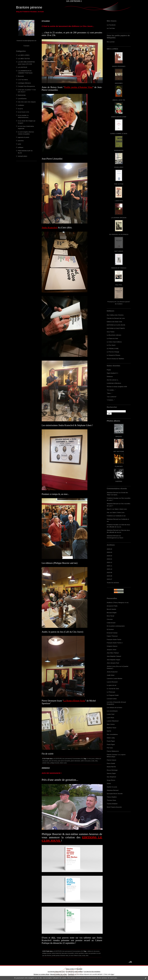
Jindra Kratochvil (112, 672)
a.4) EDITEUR (22, 67)
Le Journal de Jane (113, 689)
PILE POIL (119, 285)
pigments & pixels (24, 137)
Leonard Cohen (112, 699)
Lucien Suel (111, 714)
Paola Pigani (111, 741)
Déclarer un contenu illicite (41, 974)
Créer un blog (70, 969)
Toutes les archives (113, 583)
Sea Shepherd (111, 777)
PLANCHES (119, 466)
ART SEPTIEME (119, 451)
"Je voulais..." (111, 390)
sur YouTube (111, 28)
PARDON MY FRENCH (119, 268)
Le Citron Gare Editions (114, 342)
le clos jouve (91, 759)
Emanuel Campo (112, 633)
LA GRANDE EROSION (119, 218)
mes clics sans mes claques (27, 102)
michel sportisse (79, 953)
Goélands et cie (121, 516)
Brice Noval (110, 616)
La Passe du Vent (112, 338)
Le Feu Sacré (111, 345)
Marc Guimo (111, 724)
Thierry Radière (112, 797)
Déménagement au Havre (115, 538)
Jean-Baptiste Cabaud (114, 656)
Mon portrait (111, 42)
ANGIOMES (119, 83)
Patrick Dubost (111, 760)
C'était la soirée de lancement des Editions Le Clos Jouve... (68, 26)
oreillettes (21, 105)
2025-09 (109, 572)
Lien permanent (67, 759)
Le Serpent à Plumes (113, 355)
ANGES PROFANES (119, 66)
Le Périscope (111, 692)
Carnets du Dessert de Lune (116, 318)
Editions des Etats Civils (114, 322)
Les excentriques (112, 711)
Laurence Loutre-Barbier (115, 678)
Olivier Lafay (111, 738)
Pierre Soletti (111, 763)
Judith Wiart (111, 675)
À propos (26, 46)
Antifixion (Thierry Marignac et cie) (118, 602)
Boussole (21, 76)
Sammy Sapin (111, 773)
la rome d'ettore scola (75, 955)
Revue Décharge (112, 770)
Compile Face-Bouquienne (26, 86)
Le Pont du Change (113, 352)
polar (20, 144)
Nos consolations (112, 734)
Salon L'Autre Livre (121, 509)
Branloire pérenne (29, 7)
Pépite (109, 370)
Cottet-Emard (111, 623)
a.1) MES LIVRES (24, 55)
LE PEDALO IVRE (113, 348)
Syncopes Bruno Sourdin (115, 794)
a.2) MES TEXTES (24, 59)
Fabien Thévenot (112, 636)
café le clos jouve (86, 761)
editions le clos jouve (93, 951)
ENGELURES (119, 167)
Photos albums (113, 421)
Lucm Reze (110, 718)
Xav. (108, 512)
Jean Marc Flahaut (113, 653)
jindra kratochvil (56, 953)
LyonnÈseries (22, 98)
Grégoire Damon (112, 646)
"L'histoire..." (111, 400)
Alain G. (109, 509)
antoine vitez (46, 763)
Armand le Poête (112, 606)
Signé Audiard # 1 (112, 373)
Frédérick (110, 516)
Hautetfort (79, 969)
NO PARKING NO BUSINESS (119, 234)
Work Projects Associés (114, 807)
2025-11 (109, 566)
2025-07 (109, 579)
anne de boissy (53, 761)
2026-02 (109, 556)
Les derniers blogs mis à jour (56, 971)
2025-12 (109, 562)
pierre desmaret (75, 761)
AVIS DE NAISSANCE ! (52, 773)
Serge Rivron (111, 780)
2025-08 (109, 576)
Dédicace (110, 376)
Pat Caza (110, 748)
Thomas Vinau (111, 800)
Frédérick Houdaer (113, 498)
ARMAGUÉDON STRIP (119, 117)
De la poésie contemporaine (116, 626)
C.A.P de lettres (23, 80)
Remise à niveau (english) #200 (117, 387)
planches (21, 141)
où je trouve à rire (23, 112)
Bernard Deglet (112, 613)
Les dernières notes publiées (74, 971)
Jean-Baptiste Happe (113, 660)
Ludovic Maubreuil (113, 721)
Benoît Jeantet (111, 609)
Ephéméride (22, 95)
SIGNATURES (23, 156)
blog (112, 974)
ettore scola (63, 763)
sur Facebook (111, 25)
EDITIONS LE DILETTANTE (116, 328)
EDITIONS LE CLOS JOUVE (116, 325)
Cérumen (110, 619)
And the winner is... (113, 380)
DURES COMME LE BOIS (119, 133)
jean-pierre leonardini (64, 761)
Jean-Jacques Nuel (113, 663)
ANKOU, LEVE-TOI (119, 100)
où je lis (20, 109)
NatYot (109, 731)
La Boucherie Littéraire (114, 335)
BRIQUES (119, 436)
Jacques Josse (112, 650)
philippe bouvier (55, 763)
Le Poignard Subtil (113, 695)
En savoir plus (112, 978)
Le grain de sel (111, 685)
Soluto (109, 783)
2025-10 (109, 569)
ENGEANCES (119, 150)
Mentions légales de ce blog (58, 974)
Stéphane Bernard (113, 492)
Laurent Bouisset (112, 682)
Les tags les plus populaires (92, 971)
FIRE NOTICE (119, 184)
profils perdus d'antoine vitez (60, 955)
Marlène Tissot (111, 728)
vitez (96, 761)
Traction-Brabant (112, 804)
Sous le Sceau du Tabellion (115, 359)
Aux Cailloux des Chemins (115, 315)
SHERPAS (119, 481)
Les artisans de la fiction (114, 707)
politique (21, 147)
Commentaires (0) (77, 759)
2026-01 (109, 559)
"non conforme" (112, 397)
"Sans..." (110, 393)
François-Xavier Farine (114, 639)
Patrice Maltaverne (113, 751)
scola (93, 761)
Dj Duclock (110, 629)
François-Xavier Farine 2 (115, 643)
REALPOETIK (111, 767)
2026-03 (109, 552)
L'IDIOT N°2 (119, 201)
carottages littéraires (24, 83)
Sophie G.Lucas (112, 787)
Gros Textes (111, 332)
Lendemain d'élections (114, 383)
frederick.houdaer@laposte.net (27, 41)
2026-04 (109, 549)
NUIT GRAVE (119, 251)
